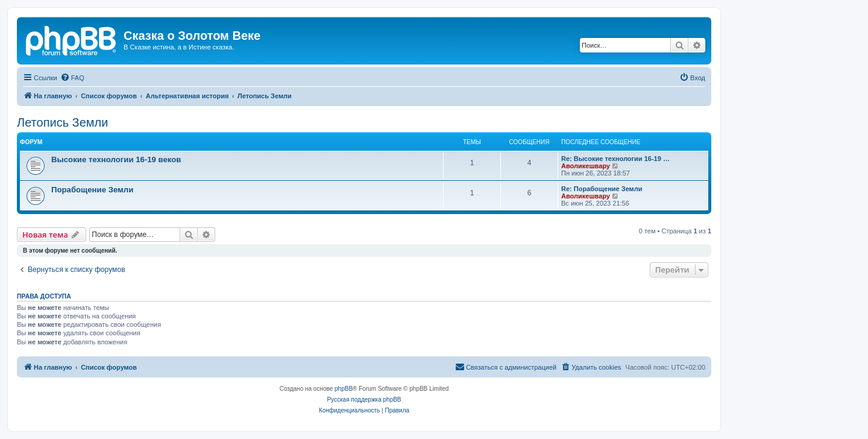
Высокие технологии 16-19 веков (116, 159)
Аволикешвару (586, 166)
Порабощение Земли (92, 190)
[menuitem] (72, 78)
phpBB (344, 389)
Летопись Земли (62, 122)
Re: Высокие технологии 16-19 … (615, 159)
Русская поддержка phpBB (364, 400)
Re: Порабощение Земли (602, 189)
